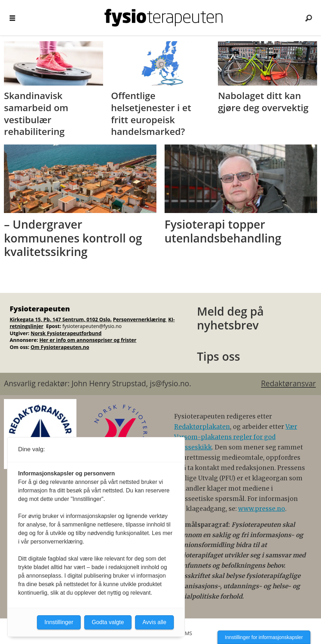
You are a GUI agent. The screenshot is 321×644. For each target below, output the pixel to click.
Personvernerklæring (140, 319)
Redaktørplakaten (202, 427)
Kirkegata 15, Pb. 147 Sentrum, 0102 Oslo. (61, 319)
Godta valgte (108, 622)
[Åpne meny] (12, 18)
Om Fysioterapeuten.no (60, 347)
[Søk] (309, 18)
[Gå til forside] (163, 18)
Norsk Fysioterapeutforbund (66, 333)
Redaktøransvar (288, 383)
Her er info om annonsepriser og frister (88, 340)
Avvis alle (154, 622)
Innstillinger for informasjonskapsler (264, 637)
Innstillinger (59, 622)
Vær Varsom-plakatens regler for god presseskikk (236, 437)
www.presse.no (262, 509)
